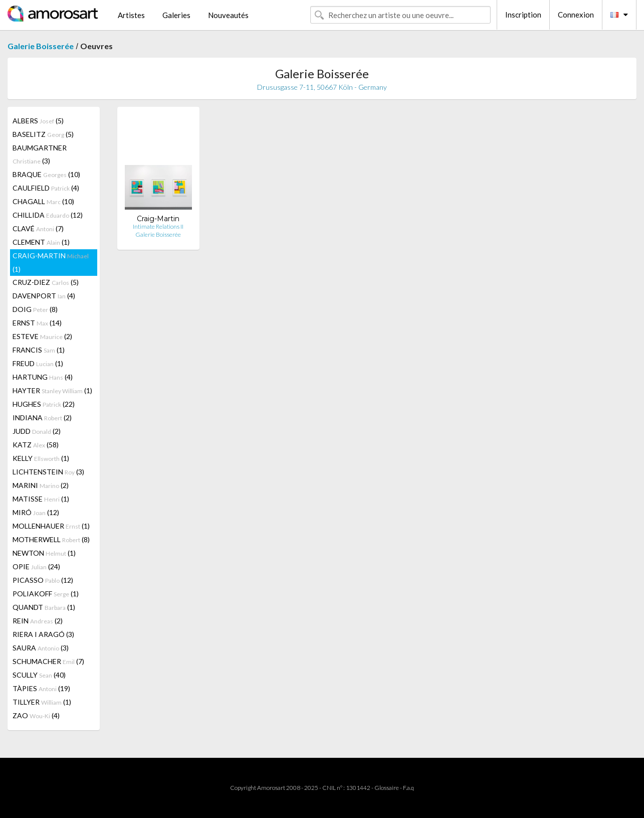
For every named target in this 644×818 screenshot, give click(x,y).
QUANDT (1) (44, 607)
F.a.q (408, 788)
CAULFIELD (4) (46, 188)
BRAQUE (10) (46, 174)
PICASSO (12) (43, 580)
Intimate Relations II (158, 226)
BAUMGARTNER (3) (40, 154)
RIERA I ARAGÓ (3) (43, 634)
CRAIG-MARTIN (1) (51, 262)
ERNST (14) (37, 323)
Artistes (131, 15)
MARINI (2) (41, 485)
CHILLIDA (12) (48, 215)
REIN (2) (38, 621)
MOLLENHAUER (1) (51, 526)
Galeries (176, 15)
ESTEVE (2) (42, 336)
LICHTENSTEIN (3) (48, 472)
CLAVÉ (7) (38, 228)
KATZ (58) (36, 445)
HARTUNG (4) (43, 377)
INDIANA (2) (42, 418)
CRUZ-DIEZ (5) (46, 282)
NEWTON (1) (44, 553)
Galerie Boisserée (41, 46)
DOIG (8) (35, 309)
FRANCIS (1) (39, 350)
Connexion (576, 15)
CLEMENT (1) (41, 242)
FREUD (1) (38, 363)
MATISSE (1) (41, 499)
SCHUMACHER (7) (48, 661)
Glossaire (387, 788)
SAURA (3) (41, 648)
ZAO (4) (36, 715)
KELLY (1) (41, 458)
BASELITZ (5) (43, 134)
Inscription (523, 15)
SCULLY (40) (39, 675)
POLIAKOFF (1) (46, 594)
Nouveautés (228, 15)
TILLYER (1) (42, 702)
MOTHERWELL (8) (51, 539)
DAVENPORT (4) (44, 296)
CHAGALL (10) (43, 201)
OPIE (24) (36, 566)
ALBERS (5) (38, 121)
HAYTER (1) (52, 390)
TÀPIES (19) (41, 688)
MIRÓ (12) (36, 512)
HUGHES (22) (44, 404)
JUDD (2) (37, 431)
